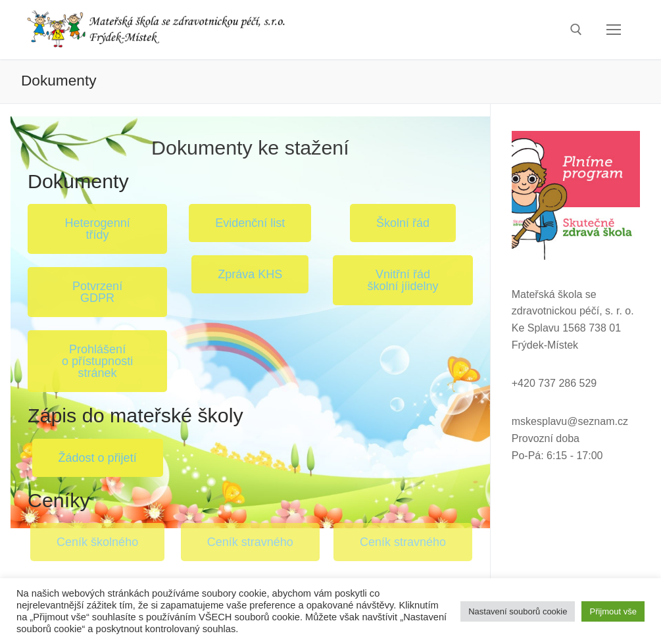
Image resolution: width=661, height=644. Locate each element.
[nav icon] (614, 30)
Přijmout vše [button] (613, 611)
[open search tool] (576, 30)
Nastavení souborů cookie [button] (518, 611)
